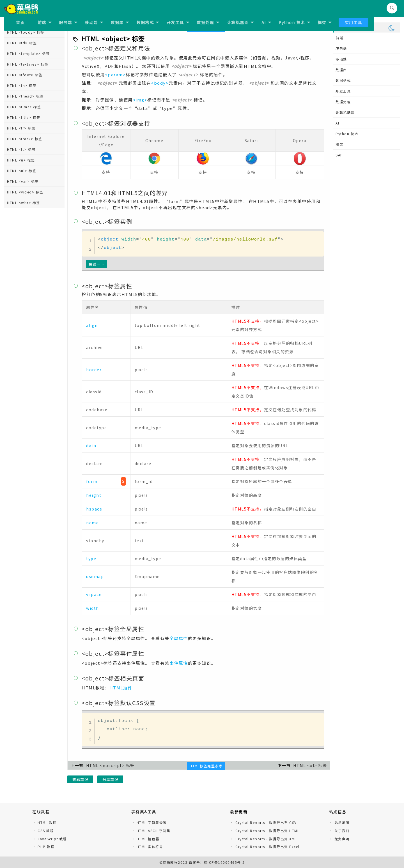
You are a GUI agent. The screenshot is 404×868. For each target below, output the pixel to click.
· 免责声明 (339, 839)
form (92, 481)
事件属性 (179, 663)
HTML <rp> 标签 (22, 201)
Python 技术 (294, 22)
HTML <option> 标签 (26, 116)
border (94, 370)
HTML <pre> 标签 (23, 169)
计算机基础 (241, 22)
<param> (115, 74)
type (91, 558)
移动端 (94, 22)
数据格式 (148, 22)
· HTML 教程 (44, 822)
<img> (140, 100)
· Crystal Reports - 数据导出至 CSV (263, 822)
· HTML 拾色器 (145, 839)
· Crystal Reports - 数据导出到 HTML (265, 831)
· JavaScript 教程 (50, 839)
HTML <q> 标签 (21, 190)
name (92, 523)
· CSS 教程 (43, 831)
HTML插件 (121, 688)
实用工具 (353, 22)
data (91, 445)
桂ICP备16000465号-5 (224, 862)
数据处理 (208, 22)
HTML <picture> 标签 (27, 158)
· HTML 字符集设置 (149, 822)
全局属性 (179, 638)
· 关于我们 (339, 831)
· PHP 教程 (43, 847)
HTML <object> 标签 (26, 84)
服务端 (68, 22)
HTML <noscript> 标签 (28, 73)
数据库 (120, 22)
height (94, 495)
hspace (94, 509)
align (92, 325)
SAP (339, 155)
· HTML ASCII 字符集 (151, 831)
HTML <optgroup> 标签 (29, 105)
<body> (160, 83)
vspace (94, 594)
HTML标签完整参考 (206, 766)
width (93, 608)
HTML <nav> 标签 (23, 52)
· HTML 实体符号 (147, 847)
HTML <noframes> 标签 (29, 62)
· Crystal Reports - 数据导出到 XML (263, 839)
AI (266, 22)
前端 (45, 22)
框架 (325, 22)
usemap (95, 576)
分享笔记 (110, 779)
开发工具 (178, 22)
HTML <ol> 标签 (22, 94)
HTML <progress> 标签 (28, 180)
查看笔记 (80, 779)
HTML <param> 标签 (26, 148)
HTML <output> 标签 (26, 126)
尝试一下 (97, 264)
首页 (20, 22)
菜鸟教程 (170, 862)
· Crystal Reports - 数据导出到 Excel (265, 847)
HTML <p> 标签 (21, 137)
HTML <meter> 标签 (25, 41)
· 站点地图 (339, 822)
